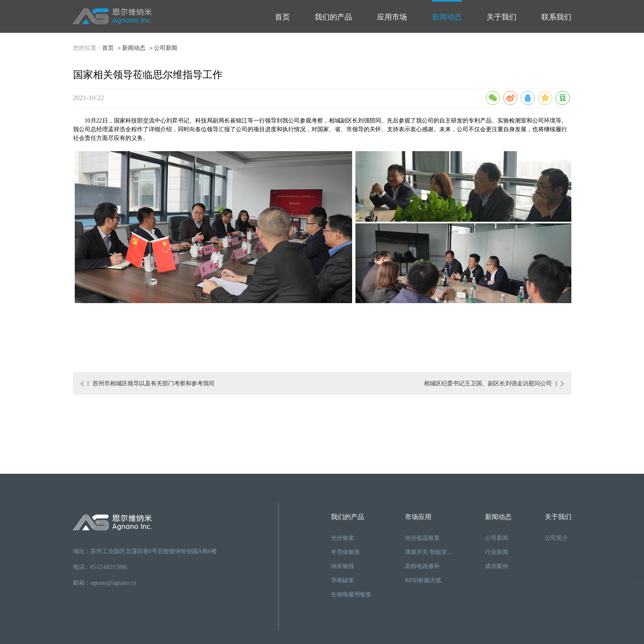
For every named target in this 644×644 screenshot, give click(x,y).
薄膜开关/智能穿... (428, 634)
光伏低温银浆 (422, 620)
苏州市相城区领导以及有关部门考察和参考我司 (151, 383)
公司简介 (556, 620)
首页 (282, 17)
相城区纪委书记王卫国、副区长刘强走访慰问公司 (490, 383)
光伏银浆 (343, 620)
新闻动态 (447, 17)
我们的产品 (333, 17)
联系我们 (556, 17)
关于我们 (502, 17)
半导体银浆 (345, 634)
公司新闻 (166, 49)
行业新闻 (497, 634)
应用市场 (392, 17)
